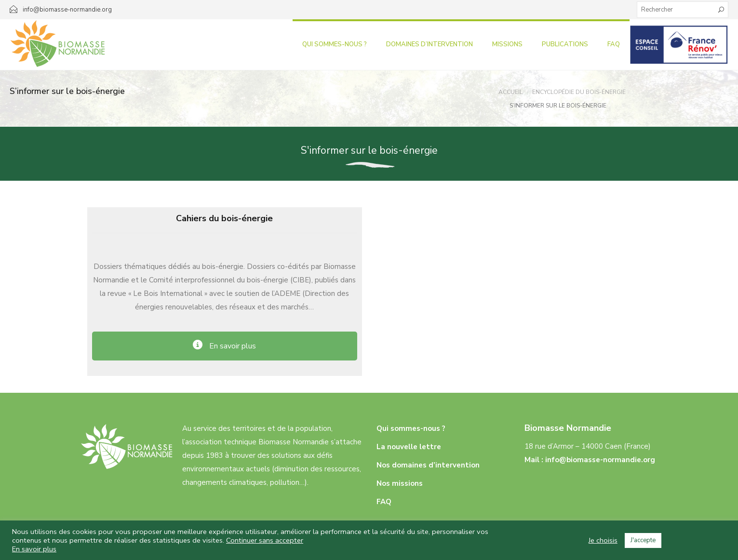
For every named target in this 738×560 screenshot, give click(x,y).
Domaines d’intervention (429, 44)
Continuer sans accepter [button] (265, 540)
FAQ (614, 44)
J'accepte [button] (643, 540)
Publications (565, 44)
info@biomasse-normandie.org (600, 460)
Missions (507, 44)
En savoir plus (34, 549)
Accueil (510, 92)
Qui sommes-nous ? (335, 44)
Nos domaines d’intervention (428, 465)
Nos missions (400, 483)
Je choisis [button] (603, 540)
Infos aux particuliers (679, 44)
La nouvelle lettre (409, 447)
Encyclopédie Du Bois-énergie (579, 92)
